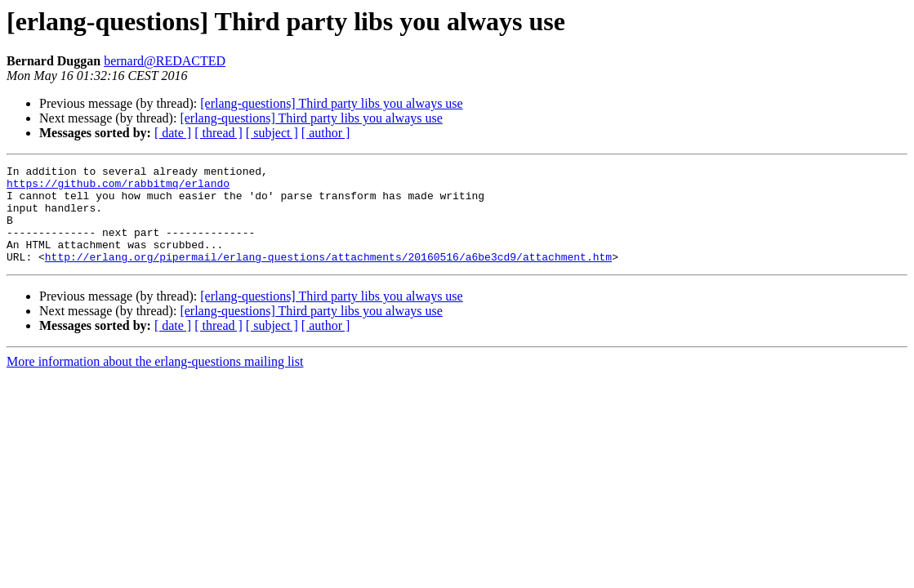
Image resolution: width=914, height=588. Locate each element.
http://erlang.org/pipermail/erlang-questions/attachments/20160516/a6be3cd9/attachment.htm (328, 276)
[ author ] (326, 133)
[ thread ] (218, 133)
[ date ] (173, 133)
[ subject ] (272, 133)
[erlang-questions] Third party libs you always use (331, 103)
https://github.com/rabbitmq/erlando (118, 188)
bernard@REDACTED (165, 61)
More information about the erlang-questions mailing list (155, 381)
